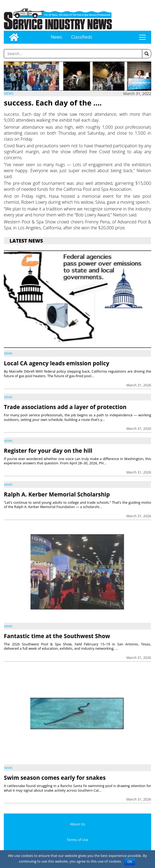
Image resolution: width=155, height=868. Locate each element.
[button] (147, 54)
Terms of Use (77, 840)
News (56, 37)
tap (142, 37)
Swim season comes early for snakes (55, 778)
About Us (77, 824)
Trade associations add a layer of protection (65, 407)
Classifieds (82, 37)
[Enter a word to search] (73, 54)
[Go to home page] (14, 37)
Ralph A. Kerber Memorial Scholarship (57, 494)
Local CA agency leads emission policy (56, 363)
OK (130, 862)
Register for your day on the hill (48, 451)
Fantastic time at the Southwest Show (57, 636)
